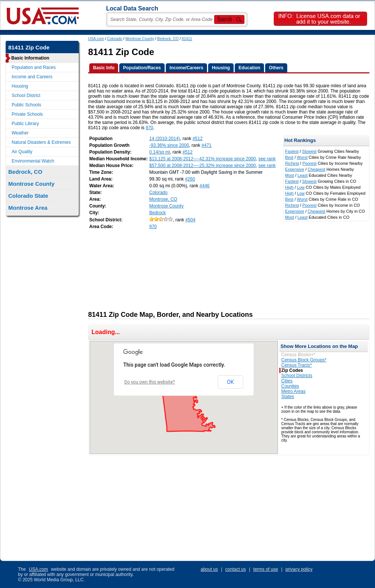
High (289, 187)
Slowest (310, 151)
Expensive (295, 169)
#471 (206, 145)
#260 (190, 179)
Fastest (292, 151)
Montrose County (140, 39)
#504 (190, 220)
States (288, 397)
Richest (292, 163)
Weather (20, 133)
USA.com (96, 39)
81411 (187, 39)
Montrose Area (28, 208)
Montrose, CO (163, 199)
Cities (287, 381)
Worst (302, 157)
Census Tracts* (296, 365)
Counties (290, 386)
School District (26, 96)
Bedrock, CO (168, 39)
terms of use (265, 569)
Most (289, 175)
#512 (197, 139)
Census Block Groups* (304, 360)
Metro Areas (293, 391)
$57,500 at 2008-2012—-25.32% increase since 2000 (202, 166)
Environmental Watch (33, 161)
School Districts (297, 376)
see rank (267, 159)
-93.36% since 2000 (169, 145)
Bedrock (157, 213)
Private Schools (27, 114)
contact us (236, 569)
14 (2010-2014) (165, 139)
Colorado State (28, 196)
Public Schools (26, 105)
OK (230, 382)
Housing (20, 86)
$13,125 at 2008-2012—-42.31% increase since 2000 (202, 159)
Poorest (309, 163)
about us (209, 569)
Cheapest (316, 169)
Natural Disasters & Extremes (41, 142)
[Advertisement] (129, 268)
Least (302, 175)
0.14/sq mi (160, 152)
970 (149, 128)
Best (289, 157)
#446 (205, 186)
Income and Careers (32, 77)
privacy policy (299, 569)
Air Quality (22, 152)
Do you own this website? (150, 382)
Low (301, 187)
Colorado (115, 39)
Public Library (25, 124)
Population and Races (34, 67)
